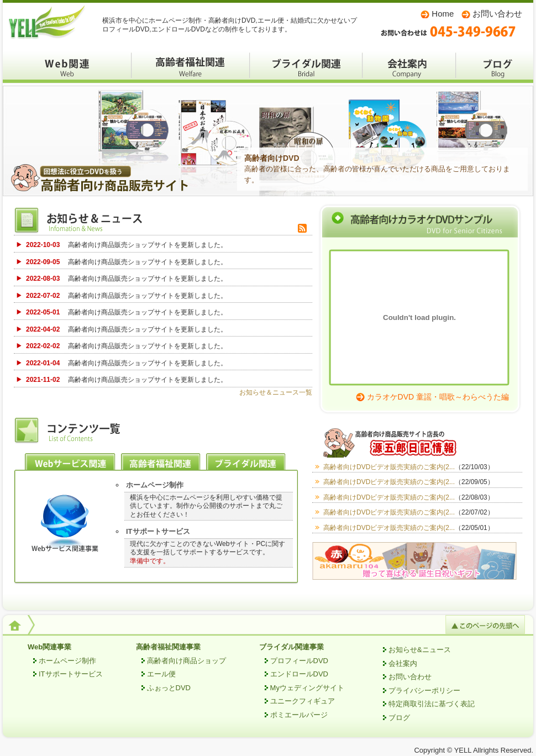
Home (443, 14)
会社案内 (409, 66)
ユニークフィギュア (303, 701)
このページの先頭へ (485, 624)
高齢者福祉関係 (191, 66)
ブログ (495, 66)
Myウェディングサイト (307, 688)
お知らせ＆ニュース (97, 221)
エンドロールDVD (299, 674)
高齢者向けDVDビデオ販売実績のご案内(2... (412, 467)
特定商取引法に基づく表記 (432, 704)
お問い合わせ (497, 14)
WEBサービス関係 (67, 66)
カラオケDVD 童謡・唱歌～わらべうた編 (438, 397)
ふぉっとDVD (169, 688)
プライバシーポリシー (424, 691)
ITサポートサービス (158, 531)
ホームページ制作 (155, 485)
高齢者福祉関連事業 (168, 647)
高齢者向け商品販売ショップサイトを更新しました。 (127, 245)
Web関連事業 (49, 647)
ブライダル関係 (306, 66)
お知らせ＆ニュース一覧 (276, 392)
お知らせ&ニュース (420, 650)
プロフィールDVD (299, 661)
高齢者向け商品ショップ (186, 661)
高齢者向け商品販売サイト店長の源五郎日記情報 (417, 443)
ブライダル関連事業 (291, 647)
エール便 (161, 674)
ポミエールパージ (299, 715)
